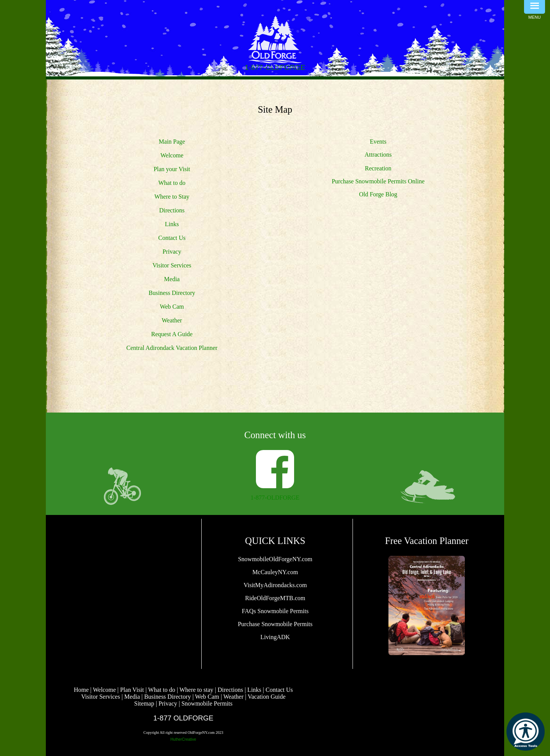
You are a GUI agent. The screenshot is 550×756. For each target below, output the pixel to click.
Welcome (172, 155)
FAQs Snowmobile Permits (275, 611)
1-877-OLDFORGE (275, 498)
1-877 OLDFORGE (183, 718)
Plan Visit (132, 690)
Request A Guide (172, 334)
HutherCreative (183, 739)
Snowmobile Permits (207, 703)
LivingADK (275, 637)
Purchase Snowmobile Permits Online (378, 181)
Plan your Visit (172, 169)
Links (172, 224)
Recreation (378, 168)
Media (172, 279)
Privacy (172, 252)
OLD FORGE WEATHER (124, 555)
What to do (172, 183)
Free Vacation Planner (427, 541)
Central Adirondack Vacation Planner (172, 348)
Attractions (378, 155)
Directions (172, 210)
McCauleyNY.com (275, 572)
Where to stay (197, 690)
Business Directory (172, 293)
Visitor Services (172, 265)
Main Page (172, 142)
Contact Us (172, 238)
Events (378, 142)
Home (81, 690)
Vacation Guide (266, 697)
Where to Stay (172, 197)
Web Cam (172, 307)
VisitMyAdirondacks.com (275, 585)
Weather (172, 320)
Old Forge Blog (378, 194)
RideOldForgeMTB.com (275, 598)
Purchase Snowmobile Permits (275, 624)
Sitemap (144, 703)
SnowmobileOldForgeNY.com (275, 559)
